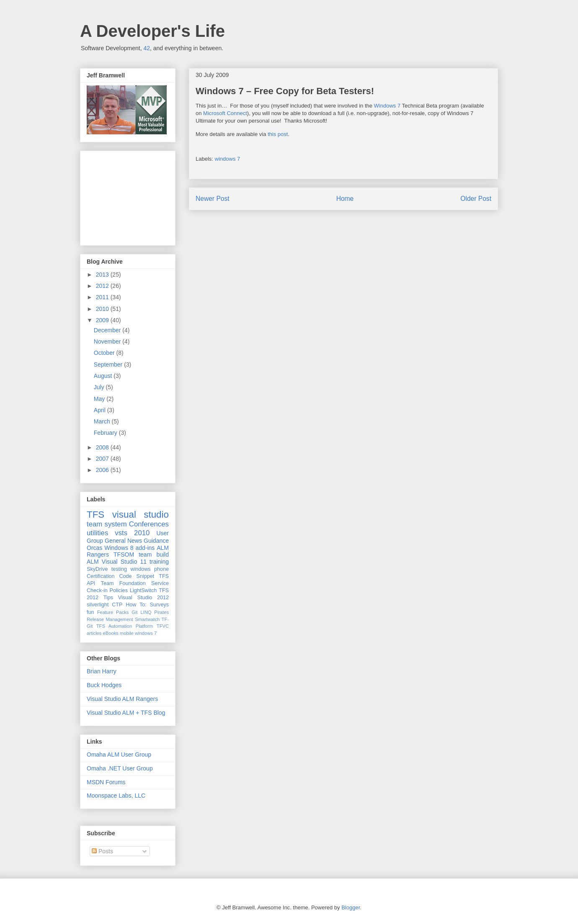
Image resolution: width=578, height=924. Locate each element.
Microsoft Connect (225, 113)
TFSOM (124, 554)
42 (147, 48)
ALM (93, 562)
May (100, 399)
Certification (101, 576)
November (108, 341)
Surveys (160, 605)
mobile (127, 633)
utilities (97, 533)
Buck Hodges (104, 685)
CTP (117, 605)
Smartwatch (147, 619)
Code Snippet (137, 576)
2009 (103, 320)
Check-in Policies (107, 590)
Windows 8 (119, 548)
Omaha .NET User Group (120, 768)
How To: (136, 605)
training (159, 562)
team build (154, 554)
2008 (103, 447)
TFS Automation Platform (125, 626)
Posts (102, 851)
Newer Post (213, 199)
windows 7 (228, 159)
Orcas (94, 548)
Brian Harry (102, 671)
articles (94, 633)
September (109, 364)
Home (345, 199)
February (106, 433)
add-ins (145, 548)
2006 (103, 470)
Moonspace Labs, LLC (116, 796)
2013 (103, 275)
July (100, 387)
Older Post (476, 199)
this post (278, 134)
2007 (103, 459)
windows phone (150, 569)
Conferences (149, 524)
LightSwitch (143, 590)
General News (123, 541)
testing (119, 569)
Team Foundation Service (135, 583)
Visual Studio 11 (124, 562)
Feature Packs (113, 612)
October (105, 353)
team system (107, 524)
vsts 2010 (132, 533)
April (101, 410)
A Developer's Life (152, 31)
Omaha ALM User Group (119, 755)
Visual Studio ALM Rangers (122, 699)
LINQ (146, 612)
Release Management (110, 619)
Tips (108, 598)
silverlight (98, 605)
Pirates (161, 612)
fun (90, 612)
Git (134, 612)
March (103, 421)
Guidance (156, 541)
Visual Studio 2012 (143, 598)
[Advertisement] (129, 196)
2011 (103, 297)
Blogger (351, 907)
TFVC (163, 626)
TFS (95, 515)
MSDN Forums (106, 782)
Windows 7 (387, 106)
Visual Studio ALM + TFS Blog (126, 713)
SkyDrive (97, 569)
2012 (103, 286)
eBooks (111, 633)
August (104, 376)
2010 (103, 309)
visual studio (141, 515)
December (108, 330)
